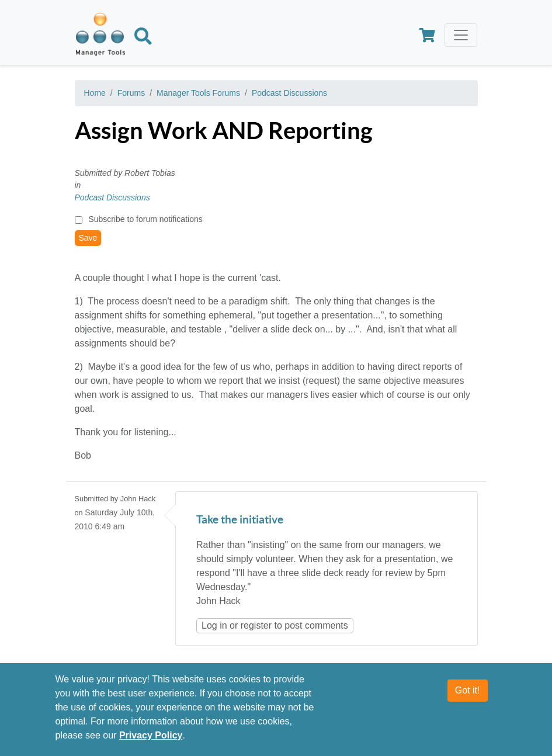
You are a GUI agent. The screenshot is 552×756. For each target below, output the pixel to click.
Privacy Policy (151, 736)
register (256, 625)
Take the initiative (240, 520)
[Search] (143, 39)
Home (95, 93)
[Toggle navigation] (461, 35)
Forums (131, 93)
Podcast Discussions (289, 93)
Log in (214, 625)
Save (88, 238)
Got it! (468, 691)
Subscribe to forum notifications (145, 219)
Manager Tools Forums (198, 93)
